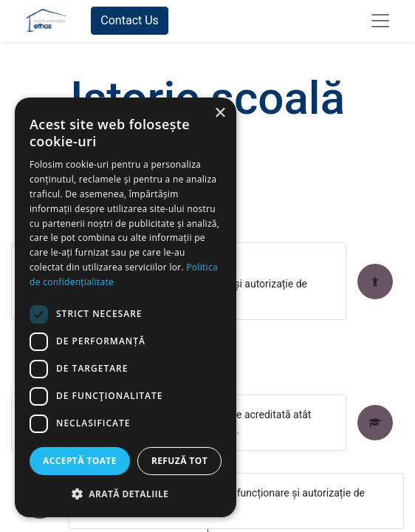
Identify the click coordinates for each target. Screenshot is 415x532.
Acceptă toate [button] (80, 461)
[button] (126, 494)
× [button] (220, 113)
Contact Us (130, 20)
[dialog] (126, 307)
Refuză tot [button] (179, 461)
